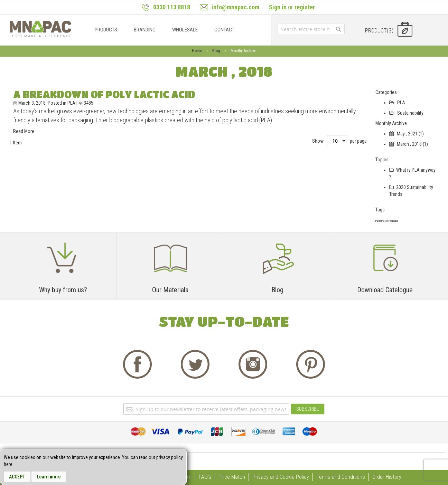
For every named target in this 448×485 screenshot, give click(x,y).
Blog (217, 51)
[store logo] (40, 29)
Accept (17, 477)
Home (197, 51)
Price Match (232, 477)
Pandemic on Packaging (387, 221)
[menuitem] (106, 30)
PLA (72, 103)
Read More (24, 131)
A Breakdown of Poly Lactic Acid (104, 94)
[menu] (172, 30)
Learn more (49, 477)
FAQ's (205, 477)
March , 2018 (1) (409, 144)
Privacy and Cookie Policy (281, 477)
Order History (387, 477)
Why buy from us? (63, 290)
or (292, 7)
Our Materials (170, 290)
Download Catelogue (385, 290)
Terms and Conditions (341, 477)
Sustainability (406, 113)
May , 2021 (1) (407, 134)
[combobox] (305, 29)
